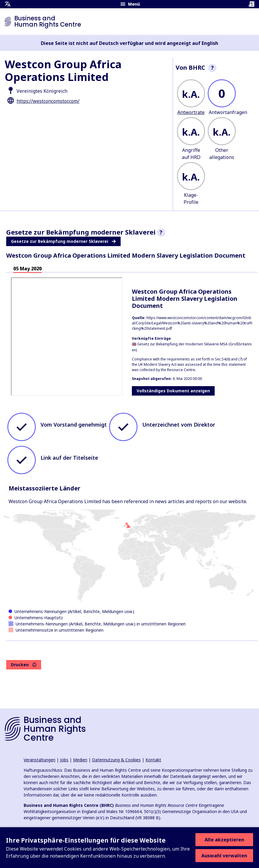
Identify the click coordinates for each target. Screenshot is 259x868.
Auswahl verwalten (224, 856)
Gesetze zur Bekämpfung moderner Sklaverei (63, 241)
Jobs (64, 760)
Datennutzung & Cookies (116, 760)
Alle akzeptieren (224, 840)
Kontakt (153, 760)
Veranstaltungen (39, 760)
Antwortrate (191, 112)
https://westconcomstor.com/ (48, 101)
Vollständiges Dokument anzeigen (173, 391)
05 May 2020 (27, 269)
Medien (80, 760)
